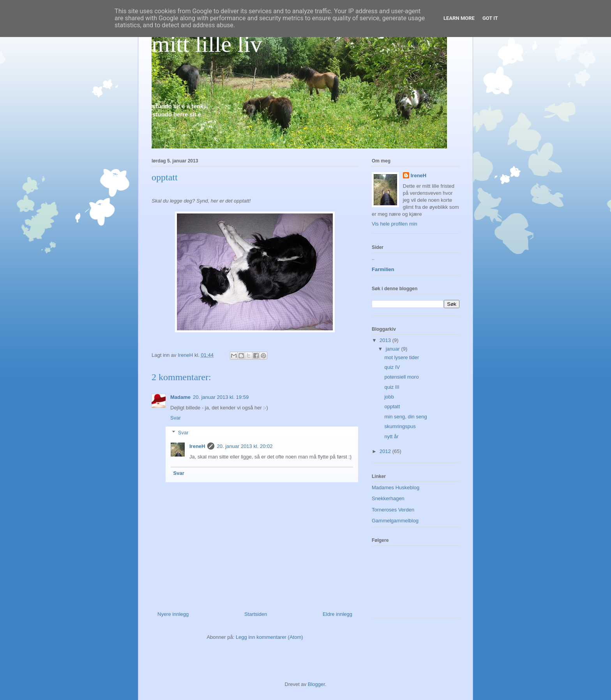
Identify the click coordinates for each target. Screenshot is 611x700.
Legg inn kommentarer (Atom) (269, 637)
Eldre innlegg (337, 614)
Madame (180, 397)
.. (373, 258)
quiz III (392, 387)
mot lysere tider (402, 357)
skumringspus (400, 426)
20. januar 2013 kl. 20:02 (245, 446)
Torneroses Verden (393, 510)
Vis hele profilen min (395, 224)
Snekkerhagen (388, 498)
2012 (386, 451)
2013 (386, 340)
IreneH (197, 446)
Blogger (316, 684)
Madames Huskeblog (396, 488)
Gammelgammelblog (395, 521)
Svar (176, 418)
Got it (490, 18)
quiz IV (392, 367)
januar (394, 349)
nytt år (391, 436)
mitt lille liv (207, 44)
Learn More (459, 18)
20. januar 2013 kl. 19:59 (221, 397)
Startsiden (256, 614)
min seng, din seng (405, 417)
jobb (389, 397)
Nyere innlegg (173, 614)
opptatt (392, 406)
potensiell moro (401, 377)
